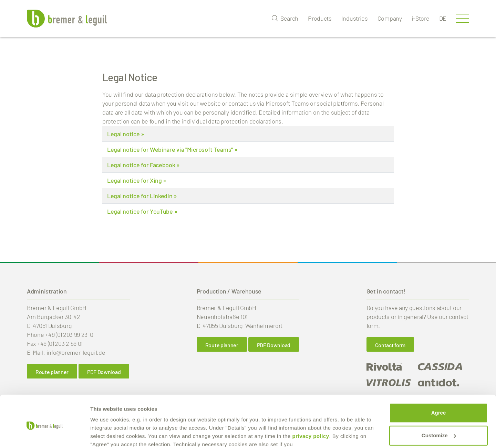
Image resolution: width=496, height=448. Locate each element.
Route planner (222, 345)
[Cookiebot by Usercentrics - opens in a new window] (45, 435)
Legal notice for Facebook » (143, 165)
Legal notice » (126, 134)
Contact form (390, 345)
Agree (439, 384)
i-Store (421, 18)
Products (320, 18)
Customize (439, 406)
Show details (106, 434)
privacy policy (311, 407)
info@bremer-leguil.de (76, 352)
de (443, 18)
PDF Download (274, 345)
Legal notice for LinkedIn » (142, 196)
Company (390, 18)
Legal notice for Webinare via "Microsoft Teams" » (172, 149)
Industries (355, 18)
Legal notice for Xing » (137, 180)
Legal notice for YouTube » (142, 211)
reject (438, 429)
